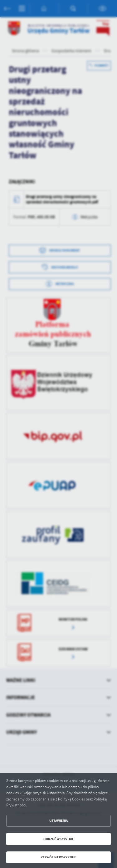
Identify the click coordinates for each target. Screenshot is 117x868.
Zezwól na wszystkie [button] (58, 857)
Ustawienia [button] (58, 821)
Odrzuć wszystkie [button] (59, 839)
